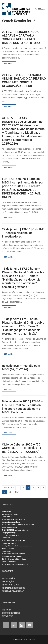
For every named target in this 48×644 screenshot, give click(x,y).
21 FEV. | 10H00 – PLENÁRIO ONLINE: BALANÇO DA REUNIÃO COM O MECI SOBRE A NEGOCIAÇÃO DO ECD (24, 80)
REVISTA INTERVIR (11, 585)
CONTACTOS (8, 505)
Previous (9, 488)
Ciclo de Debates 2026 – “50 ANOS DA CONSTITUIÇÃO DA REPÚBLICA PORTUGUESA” (22, 448)
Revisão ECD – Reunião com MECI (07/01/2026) (21, 368)
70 (10, 492)
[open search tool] (36, 9)
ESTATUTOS (8, 616)
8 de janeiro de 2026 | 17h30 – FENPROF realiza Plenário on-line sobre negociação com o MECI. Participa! (22, 407)
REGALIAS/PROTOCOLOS (13, 588)
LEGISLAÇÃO (8, 582)
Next (18, 492)
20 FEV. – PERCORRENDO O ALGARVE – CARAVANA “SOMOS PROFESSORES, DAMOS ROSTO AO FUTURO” (21, 37)
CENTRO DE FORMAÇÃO (13, 591)
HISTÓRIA (7, 610)
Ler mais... (9, 63)
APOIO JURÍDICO (10, 578)
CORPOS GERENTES (11, 613)
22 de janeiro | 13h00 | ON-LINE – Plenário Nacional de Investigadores (23, 233)
